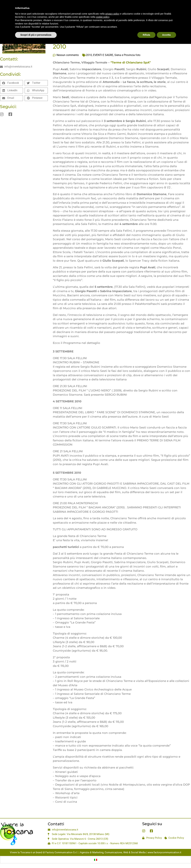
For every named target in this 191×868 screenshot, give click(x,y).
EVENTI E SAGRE (103, 55)
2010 (89, 55)
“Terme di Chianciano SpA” (131, 62)
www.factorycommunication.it (164, 852)
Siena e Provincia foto (127, 55)
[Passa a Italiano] (96, 860)
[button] (11, 83)
